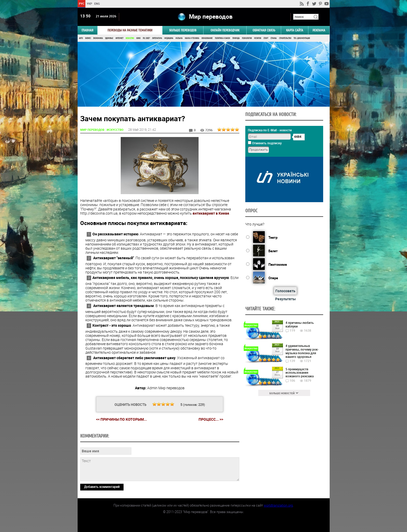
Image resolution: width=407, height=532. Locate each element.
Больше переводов (183, 30)
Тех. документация (302, 38)
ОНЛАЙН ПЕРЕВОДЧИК (225, 30)
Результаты (286, 299)
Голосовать (285, 291)
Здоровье (109, 38)
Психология (247, 38)
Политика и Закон (222, 38)
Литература (157, 38)
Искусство (130, 38)
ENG (97, 4)
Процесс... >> (211, 419)
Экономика (98, 38)
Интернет (119, 38)
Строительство (285, 38)
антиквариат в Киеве (211, 213)
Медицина (169, 38)
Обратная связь (264, 30)
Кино (138, 38)
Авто (81, 38)
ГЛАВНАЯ (87, 30)
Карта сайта (295, 30)
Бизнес (88, 38)
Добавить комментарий (102, 487)
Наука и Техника (192, 38)
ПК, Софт (146, 38)
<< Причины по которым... (121, 419)
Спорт (266, 38)
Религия (258, 38)
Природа (236, 38)
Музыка (179, 38)
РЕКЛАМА (319, 30)
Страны (274, 38)
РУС (81, 4)
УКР (89, 4)
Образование (207, 38)
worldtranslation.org (278, 505)
